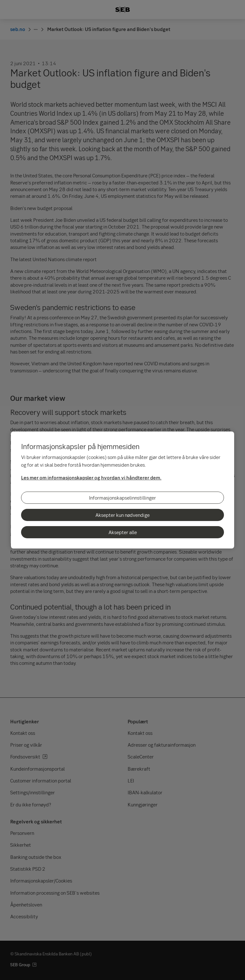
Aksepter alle (123, 532)
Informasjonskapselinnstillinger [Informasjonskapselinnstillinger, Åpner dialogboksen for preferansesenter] (122, 498)
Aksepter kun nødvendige (122, 515)
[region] (122, 490)
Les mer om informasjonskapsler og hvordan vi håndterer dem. (91, 478)
